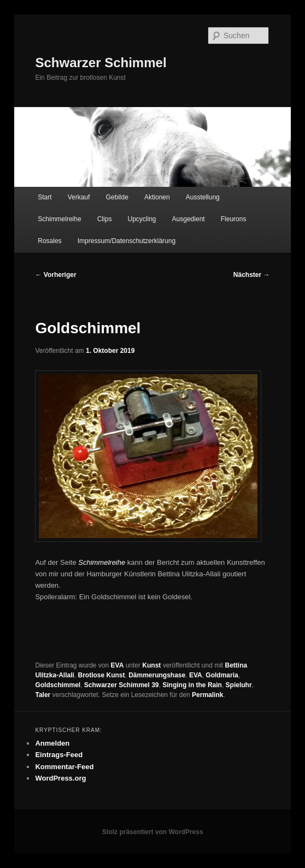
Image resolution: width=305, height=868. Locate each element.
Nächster (252, 275)
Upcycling (142, 219)
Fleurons (234, 219)
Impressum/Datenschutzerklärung (127, 241)
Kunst (151, 665)
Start (45, 197)
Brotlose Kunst (101, 675)
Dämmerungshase (157, 675)
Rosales (49, 241)
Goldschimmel (58, 685)
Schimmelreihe (59, 219)
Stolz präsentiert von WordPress (152, 832)
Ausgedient (189, 219)
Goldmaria (222, 675)
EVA (118, 665)
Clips (105, 219)
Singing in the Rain (192, 685)
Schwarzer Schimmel (101, 63)
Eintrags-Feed (59, 755)
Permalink (207, 695)
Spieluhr (239, 685)
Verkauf (79, 197)
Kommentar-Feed (64, 767)
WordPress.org (60, 778)
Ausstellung (203, 197)
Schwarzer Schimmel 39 (122, 685)
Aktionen (157, 197)
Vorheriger (55, 275)
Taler (43, 695)
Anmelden (52, 743)
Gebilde (117, 197)
